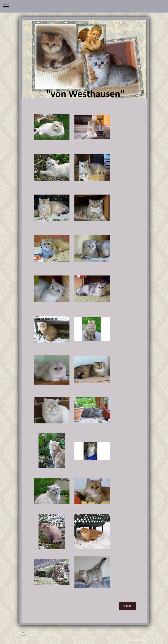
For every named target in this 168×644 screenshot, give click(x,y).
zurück (127, 606)
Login (142, 635)
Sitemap (55, 635)
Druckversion (34, 635)
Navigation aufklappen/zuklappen (84, 6)
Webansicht (138, 639)
